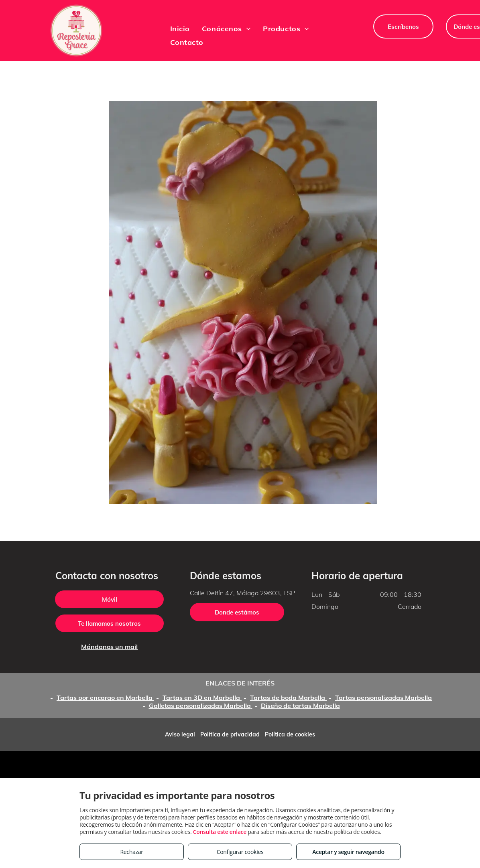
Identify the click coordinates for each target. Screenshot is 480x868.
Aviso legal (180, 734)
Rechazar (131, 852)
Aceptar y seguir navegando (348, 852)
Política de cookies (290, 734)
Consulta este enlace (220, 832)
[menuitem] (180, 28)
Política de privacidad (230, 734)
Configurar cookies (240, 852)
